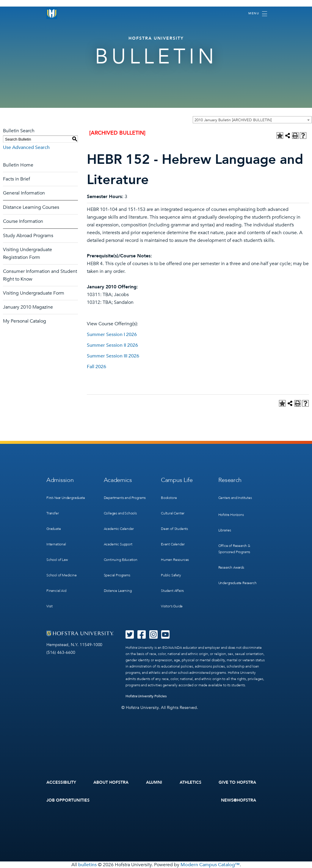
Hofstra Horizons (231, 515)
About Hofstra (111, 782)
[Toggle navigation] (258, 14)
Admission (60, 480)
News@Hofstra (239, 800)
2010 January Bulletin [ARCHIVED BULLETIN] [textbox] (233, 120)
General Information (24, 193)
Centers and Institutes (235, 498)
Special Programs (117, 575)
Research (230, 480)
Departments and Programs (125, 498)
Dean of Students (174, 529)
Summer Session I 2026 (112, 335)
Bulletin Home (18, 165)
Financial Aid (56, 591)
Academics (118, 480)
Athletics (191, 782)
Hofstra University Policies (146, 696)
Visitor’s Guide (172, 606)
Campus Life (177, 480)
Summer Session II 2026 (112, 345)
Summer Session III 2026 (113, 356)
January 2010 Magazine (28, 307)
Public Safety (171, 575)
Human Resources (175, 560)
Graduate (54, 529)
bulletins (87, 865)
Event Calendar (173, 544)
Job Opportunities (68, 800)
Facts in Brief (17, 179)
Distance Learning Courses (31, 207)
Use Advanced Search (26, 147)
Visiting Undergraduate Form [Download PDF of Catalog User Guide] (34, 293)
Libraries (225, 530)
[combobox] (252, 120)
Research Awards (231, 567)
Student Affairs (172, 591)
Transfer (53, 513)
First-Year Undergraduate (66, 498)
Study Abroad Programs (28, 236)
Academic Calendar (119, 529)
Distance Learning (118, 591)
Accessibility (61, 782)
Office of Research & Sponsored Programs (234, 549)
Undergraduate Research (237, 583)
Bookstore (169, 498)
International (56, 544)
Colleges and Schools (120, 513)
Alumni (154, 782)
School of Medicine (62, 575)
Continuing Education (121, 560)
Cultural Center (173, 513)
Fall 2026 (97, 367)
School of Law (57, 560)
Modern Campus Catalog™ (210, 865)
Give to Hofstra (237, 782)
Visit (50, 606)
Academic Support (118, 544)
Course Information (23, 221)
